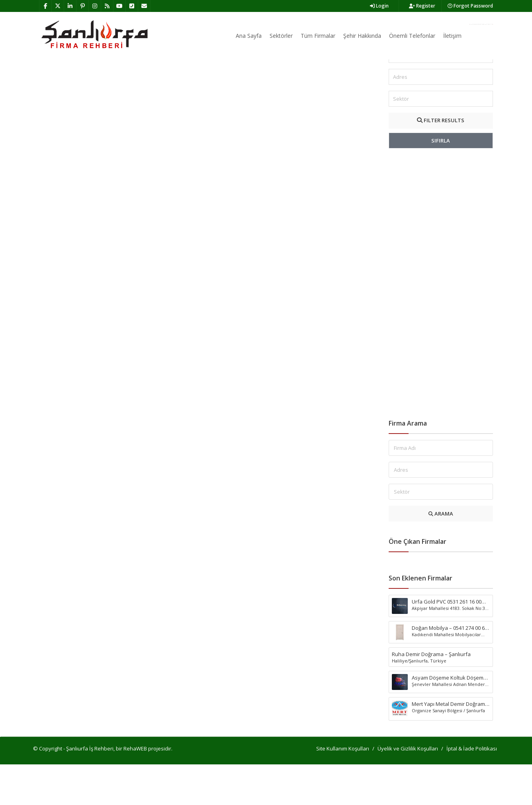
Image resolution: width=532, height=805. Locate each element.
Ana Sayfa (249, 36)
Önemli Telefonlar (412, 36)
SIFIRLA (441, 181)
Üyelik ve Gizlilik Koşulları (408, 789)
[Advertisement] (441, 324)
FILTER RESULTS (441, 161)
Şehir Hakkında (362, 36)
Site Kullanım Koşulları (343, 789)
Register (422, 6)
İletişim (452, 36)
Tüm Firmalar (318, 36)
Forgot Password (470, 6)
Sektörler (281, 36)
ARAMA (441, 554)
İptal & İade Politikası (472, 789)
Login (379, 6)
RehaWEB (135, 789)
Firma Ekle (481, 24)
